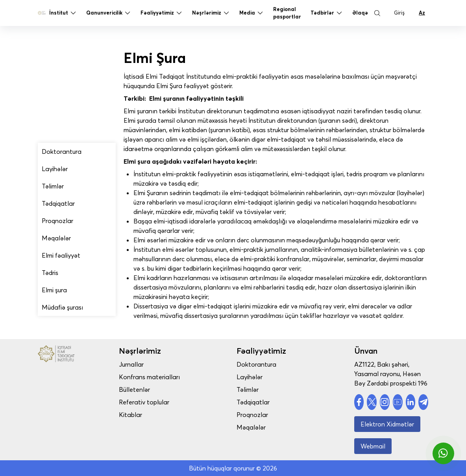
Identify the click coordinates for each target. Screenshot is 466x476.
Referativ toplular (158, 402)
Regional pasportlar (287, 15)
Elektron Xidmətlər (387, 424)
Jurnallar (145, 364)
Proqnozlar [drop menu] (57, 221)
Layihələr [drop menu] (55, 169)
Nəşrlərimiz (211, 15)
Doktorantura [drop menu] (62, 151)
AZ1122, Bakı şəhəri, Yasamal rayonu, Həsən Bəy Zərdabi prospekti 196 (391, 374)
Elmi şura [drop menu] (54, 290)
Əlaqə (360, 15)
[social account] (359, 402)
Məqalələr (258, 427)
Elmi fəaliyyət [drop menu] (61, 255)
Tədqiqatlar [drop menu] (58, 203)
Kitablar (144, 415)
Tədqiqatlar (260, 402)
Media (251, 15)
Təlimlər (254, 389)
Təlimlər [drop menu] (53, 186)
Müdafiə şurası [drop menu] (62, 307)
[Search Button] (377, 15)
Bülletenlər (148, 389)
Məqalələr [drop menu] (56, 238)
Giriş (399, 15)
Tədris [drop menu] (50, 273)
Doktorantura (263, 364)
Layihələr (256, 377)
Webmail (373, 446)
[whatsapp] (443, 453)
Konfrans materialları (163, 377)
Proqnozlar (259, 415)
